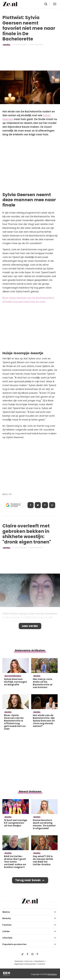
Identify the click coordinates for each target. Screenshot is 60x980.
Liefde (6, 931)
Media (7, 45)
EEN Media (52, 974)
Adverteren (39, 961)
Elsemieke (39, 45)
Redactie (19, 961)
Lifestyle (7, 938)
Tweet (38, 505)
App (52, 505)
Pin (45, 505)
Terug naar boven (28, 880)
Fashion (7, 925)
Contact (41, 964)
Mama (6, 912)
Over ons (29, 961)
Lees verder (30, 626)
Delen (31, 505)
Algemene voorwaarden (25, 964)
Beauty (7, 918)
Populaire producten (14, 944)
